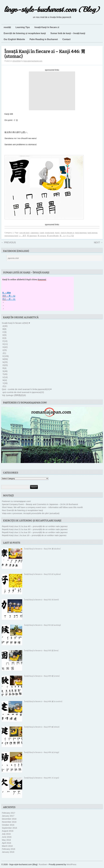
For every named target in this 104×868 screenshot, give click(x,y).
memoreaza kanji (11, 236)
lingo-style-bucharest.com (33, 61)
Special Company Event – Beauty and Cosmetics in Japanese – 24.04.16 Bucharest (40, 504)
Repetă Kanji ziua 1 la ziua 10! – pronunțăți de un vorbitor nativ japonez (34, 535)
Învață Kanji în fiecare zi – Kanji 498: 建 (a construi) (43, 701)
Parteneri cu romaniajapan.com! (16, 501)
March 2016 (7, 846)
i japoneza (34, 233)
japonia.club (13, 258)
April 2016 (7, 843)
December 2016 (9, 819)
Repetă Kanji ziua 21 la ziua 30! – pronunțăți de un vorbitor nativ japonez (35, 529)
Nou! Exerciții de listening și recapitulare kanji (22, 510)
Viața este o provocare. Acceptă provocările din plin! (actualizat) (31, 513)
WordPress (72, 864)
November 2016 (9, 822)
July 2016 (6, 834)
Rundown (43, 864)
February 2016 (9, 849)
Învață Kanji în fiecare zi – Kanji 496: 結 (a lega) (42, 752)
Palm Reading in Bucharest (44, 39)
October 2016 (8, 825)
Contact (66, 39)
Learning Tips (23, 27)
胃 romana (42, 236)
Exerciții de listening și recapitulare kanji (25, 33)
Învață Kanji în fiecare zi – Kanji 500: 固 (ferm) (41, 651)
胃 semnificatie (53, 236)
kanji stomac (92, 233)
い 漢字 (23, 236)
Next (98, 242)
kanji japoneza (81, 233)
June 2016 (7, 837)
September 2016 (9, 828)
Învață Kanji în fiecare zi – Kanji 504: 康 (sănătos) (42, 549)
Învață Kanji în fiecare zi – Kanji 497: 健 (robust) (42, 727)
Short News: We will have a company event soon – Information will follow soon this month (42, 507)
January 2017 (8, 816)
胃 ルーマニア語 (67, 236)
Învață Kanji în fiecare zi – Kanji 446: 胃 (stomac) (45, 54)
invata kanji (50, 233)
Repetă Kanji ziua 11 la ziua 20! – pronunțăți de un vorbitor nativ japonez (35, 532)
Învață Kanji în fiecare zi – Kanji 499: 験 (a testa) (42, 676)
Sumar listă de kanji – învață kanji (68, 33)
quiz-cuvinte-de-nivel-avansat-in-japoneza (23, 392)
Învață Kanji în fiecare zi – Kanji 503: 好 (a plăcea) (42, 574)
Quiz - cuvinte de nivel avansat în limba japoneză (26, 389)
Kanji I (57, 233)
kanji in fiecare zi (68, 233)
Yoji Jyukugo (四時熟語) (14, 395)
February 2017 (9, 813)
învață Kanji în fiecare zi (47, 27)
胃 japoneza (32, 236)
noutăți (7, 27)
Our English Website (14, 39)
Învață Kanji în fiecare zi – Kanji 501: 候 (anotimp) (42, 625)
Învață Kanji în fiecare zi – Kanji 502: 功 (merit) (41, 600)
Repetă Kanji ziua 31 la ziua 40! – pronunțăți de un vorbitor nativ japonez (35, 526)
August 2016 (8, 831)
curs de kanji (24, 233)
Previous (8, 242)
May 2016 (6, 840)
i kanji (42, 233)
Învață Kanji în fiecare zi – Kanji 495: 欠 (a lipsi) (42, 778)
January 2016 (8, 852)
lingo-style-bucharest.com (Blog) (52, 10)
